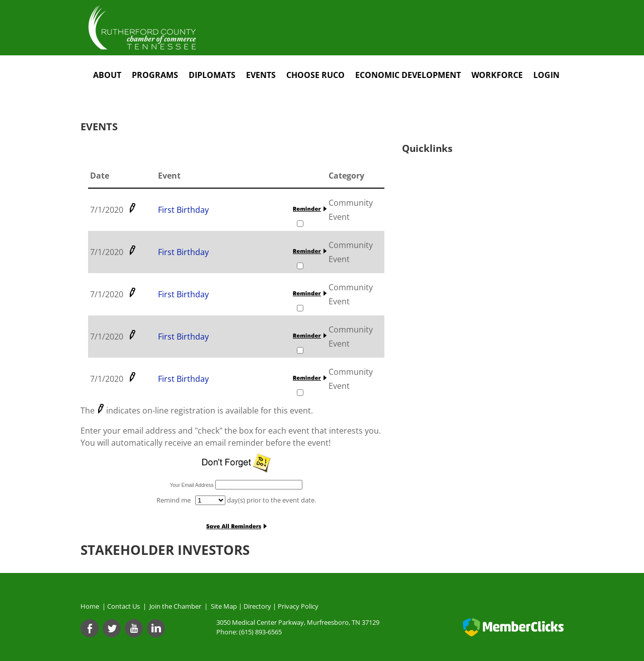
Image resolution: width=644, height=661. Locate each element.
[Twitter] (112, 628)
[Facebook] (90, 628)
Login (546, 75)
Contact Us (125, 606)
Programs (155, 75)
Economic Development (408, 75)
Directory (257, 606)
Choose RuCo (315, 75)
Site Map (224, 606)
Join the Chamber (175, 606)
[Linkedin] (156, 628)
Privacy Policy (298, 606)
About (107, 75)
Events (261, 75)
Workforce (497, 75)
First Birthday (183, 210)
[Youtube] (134, 628)
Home (90, 606)
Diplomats (212, 75)
